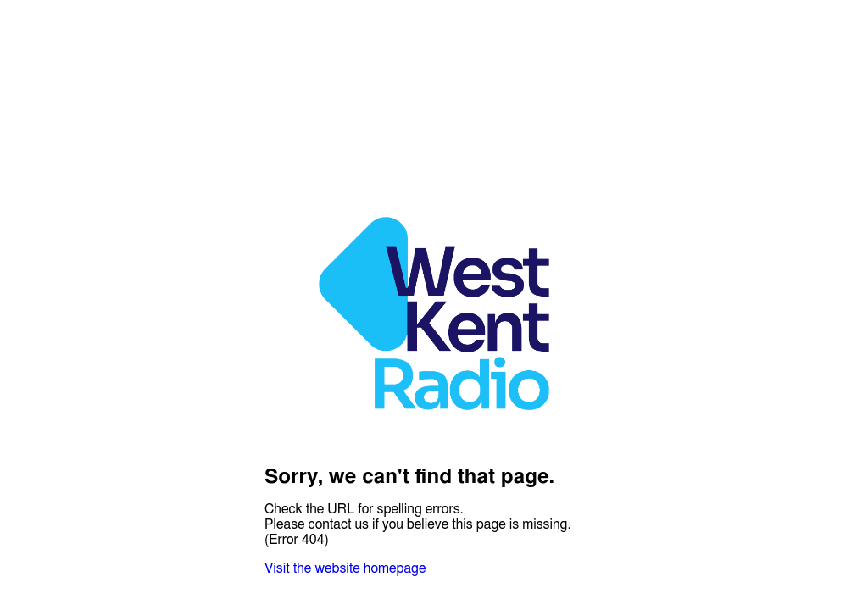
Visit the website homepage (345, 568)
